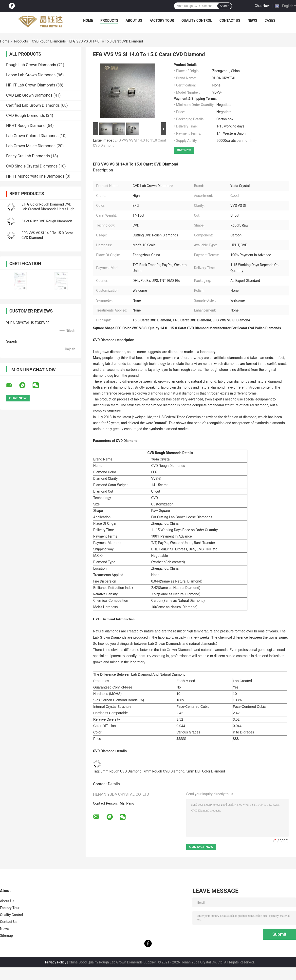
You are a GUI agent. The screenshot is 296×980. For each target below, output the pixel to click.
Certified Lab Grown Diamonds (33, 105)
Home (88, 21)
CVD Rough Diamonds (49, 41)
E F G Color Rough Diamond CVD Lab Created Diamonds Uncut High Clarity (48, 209)
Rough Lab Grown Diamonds (31, 65)
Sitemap (6, 936)
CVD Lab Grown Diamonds (29, 95)
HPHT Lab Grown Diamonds (31, 85)
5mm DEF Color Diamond (206, 771)
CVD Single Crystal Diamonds (32, 166)
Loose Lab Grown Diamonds (31, 75)
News (252, 21)
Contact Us (230, 21)
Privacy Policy (55, 962)
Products (109, 21)
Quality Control (197, 21)
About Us (134, 21)
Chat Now (262, 6)
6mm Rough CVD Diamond (121, 771)
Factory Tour (162, 21)
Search (224, 6)
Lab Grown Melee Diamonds (31, 146)
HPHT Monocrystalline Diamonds (35, 176)
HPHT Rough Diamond (26, 126)
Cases (270, 21)
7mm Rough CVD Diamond (164, 771)
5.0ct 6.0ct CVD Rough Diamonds (47, 221)
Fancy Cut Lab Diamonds (28, 156)
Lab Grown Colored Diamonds (32, 136)
